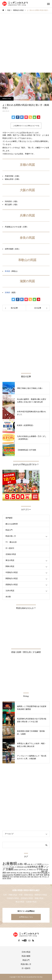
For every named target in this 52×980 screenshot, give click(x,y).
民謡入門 (9, 530)
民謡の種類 (26, 956)
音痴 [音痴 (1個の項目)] (32, 877)
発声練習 (9, 518)
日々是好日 (10, 548)
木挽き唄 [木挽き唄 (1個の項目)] (25, 873)
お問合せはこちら (26, 917)
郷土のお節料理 (12, 524)
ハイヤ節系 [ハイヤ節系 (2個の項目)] (37, 864)
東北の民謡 (10, 560)
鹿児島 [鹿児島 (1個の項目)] (4, 879)
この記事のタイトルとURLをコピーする (26, 126)
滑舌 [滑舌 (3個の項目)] (30, 875)
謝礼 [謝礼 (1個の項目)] (26, 877)
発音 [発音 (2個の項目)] (42, 875)
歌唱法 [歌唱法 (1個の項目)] (35, 873)
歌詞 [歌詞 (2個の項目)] (39, 873)
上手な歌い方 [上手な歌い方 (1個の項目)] (12, 867)
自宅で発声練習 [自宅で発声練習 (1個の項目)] (15, 877)
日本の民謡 (26, 952)
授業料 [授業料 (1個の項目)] (8, 873)
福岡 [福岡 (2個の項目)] (46, 875)
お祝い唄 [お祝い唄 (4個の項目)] (22, 864)
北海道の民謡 (11, 554)
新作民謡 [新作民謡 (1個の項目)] (14, 873)
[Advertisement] (26, 40)
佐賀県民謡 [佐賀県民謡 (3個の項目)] (32, 867)
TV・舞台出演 (11, 542)
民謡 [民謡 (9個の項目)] (44, 872)
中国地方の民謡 (12, 572)
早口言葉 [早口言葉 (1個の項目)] (19, 873)
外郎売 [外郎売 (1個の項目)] (31, 870)
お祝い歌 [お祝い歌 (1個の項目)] (30, 864)
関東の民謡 (10, 566)
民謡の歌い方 (11, 536)
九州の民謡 (10, 591)
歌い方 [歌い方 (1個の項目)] (30, 873)
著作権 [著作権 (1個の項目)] (22, 877)
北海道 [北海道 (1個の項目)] (16, 870)
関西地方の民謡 (7, 99)
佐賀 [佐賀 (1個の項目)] (26, 867)
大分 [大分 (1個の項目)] (35, 870)
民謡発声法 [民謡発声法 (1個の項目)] (24, 875)
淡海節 (7, 293)
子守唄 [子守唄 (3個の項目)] (39, 869)
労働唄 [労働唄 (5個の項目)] (10, 869)
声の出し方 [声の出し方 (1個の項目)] (25, 870)
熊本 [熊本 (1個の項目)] (34, 875)
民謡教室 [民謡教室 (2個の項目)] (17, 875)
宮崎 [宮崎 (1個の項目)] (44, 870)
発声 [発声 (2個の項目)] (38, 875)
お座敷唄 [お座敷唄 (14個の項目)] (10, 864)
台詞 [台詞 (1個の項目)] (20, 870)
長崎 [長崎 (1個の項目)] (29, 877)
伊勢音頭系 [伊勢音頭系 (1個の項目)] (20, 867)
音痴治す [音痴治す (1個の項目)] (36, 877)
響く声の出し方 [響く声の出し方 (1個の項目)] (44, 877)
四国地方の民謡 (12, 585)
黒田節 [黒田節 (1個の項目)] (9, 879)
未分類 (8, 597)
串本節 (7, 271)
